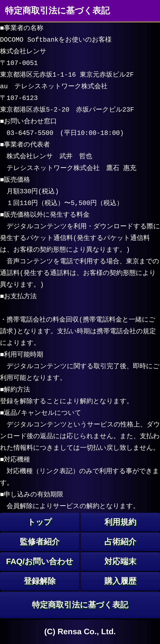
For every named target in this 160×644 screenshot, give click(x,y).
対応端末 (120, 561)
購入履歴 (120, 581)
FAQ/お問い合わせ (40, 561)
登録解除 (40, 581)
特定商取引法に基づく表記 (80, 605)
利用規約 (120, 522)
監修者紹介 (40, 542)
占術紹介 (120, 542)
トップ (40, 522)
